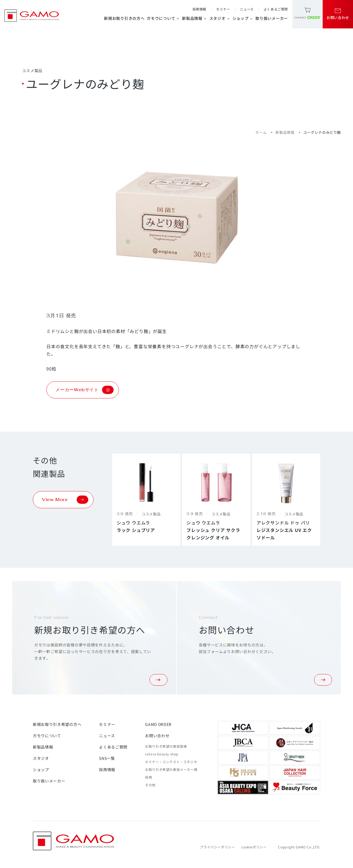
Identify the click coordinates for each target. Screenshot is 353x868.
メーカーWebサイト (85, 390)
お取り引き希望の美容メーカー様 (171, 769)
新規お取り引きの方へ (124, 18)
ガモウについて (163, 18)
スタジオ (220, 18)
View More (65, 500)
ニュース (247, 9)
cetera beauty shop (162, 754)
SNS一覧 (107, 758)
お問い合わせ (157, 736)
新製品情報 (195, 18)
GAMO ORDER (158, 724)
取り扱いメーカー (272, 18)
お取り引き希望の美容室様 (166, 746)
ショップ (243, 18)
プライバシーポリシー (217, 847)
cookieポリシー (254, 847)
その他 (150, 785)
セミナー (223, 9)
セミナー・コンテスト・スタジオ (171, 762)
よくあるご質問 (276, 9)
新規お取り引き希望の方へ (57, 724)
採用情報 (199, 9)
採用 (149, 777)
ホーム (261, 132)
